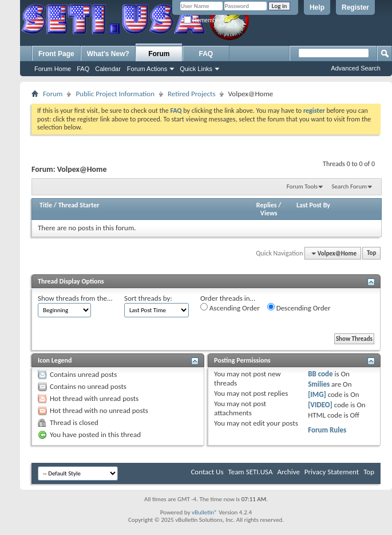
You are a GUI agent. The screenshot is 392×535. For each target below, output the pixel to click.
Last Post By (313, 205)
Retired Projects (191, 94)
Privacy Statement (332, 472)
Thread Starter (79, 205)
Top (371, 253)
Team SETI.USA (250, 472)
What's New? (108, 54)
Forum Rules (327, 430)
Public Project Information (115, 94)
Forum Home (53, 69)
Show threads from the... (75, 298)
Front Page (56, 54)
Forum (159, 54)
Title (46, 205)
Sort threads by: (148, 298)
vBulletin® (205, 512)
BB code (320, 374)
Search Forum (350, 186)
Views (269, 213)
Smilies (319, 384)
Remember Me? (209, 20)
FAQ (83, 69)
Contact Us (207, 472)
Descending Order (299, 308)
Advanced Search (356, 68)
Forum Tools (302, 186)
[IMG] (317, 394)
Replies (267, 205)
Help (317, 7)
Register (355, 7)
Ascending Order (230, 308)
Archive (288, 472)
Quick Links (196, 69)
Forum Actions (147, 69)
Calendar (108, 69)
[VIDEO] (320, 405)
